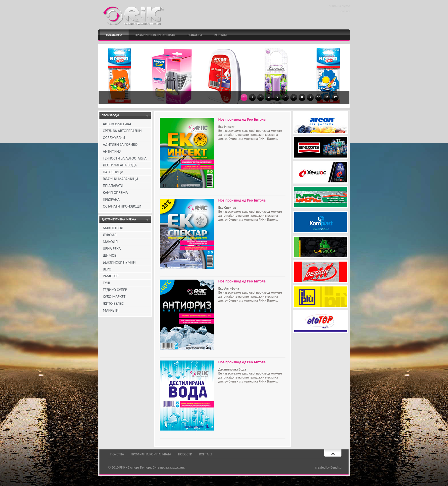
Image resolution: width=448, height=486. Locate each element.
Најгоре (333, 453)
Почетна (117, 454)
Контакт (344, 11)
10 (318, 97)
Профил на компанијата (155, 35)
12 (335, 97)
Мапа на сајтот (339, 6)
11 (327, 97)
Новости (195, 35)
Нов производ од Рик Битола (242, 119)
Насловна (114, 35)
